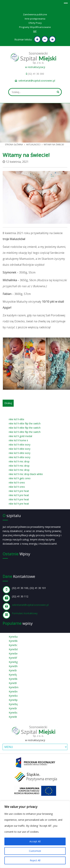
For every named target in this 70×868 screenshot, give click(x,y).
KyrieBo (13, 696)
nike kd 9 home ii (18, 440)
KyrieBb (13, 641)
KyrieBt (13, 717)
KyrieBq (13, 704)
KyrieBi (13, 670)
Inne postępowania (35, 19)
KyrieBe (13, 654)
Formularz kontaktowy (25, 613)
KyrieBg (13, 662)
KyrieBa (13, 637)
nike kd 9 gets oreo (20, 478)
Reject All (35, 860)
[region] (35, 834)
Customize (35, 851)
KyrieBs (13, 713)
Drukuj (8, 403)
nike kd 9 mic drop (19, 461)
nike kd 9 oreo (17, 483)
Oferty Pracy (35, 23)
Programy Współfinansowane (35, 27)
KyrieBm (14, 687)
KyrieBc (13, 645)
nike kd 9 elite (16, 419)
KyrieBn (13, 691)
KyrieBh (13, 666)
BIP (35, 31)
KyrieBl (13, 683)
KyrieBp (13, 700)
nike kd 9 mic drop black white (26, 474)
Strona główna (14, 145)
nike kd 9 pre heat (19, 491)
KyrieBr (13, 708)
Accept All (35, 841)
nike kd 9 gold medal (20, 436)
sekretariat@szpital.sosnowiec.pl (37, 81)
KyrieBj (13, 675)
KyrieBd (13, 649)
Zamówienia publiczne (35, 14)
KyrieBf (13, 658)
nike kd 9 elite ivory (20, 445)
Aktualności (33, 145)
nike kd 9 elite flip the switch (25, 423)
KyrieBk (13, 679)
